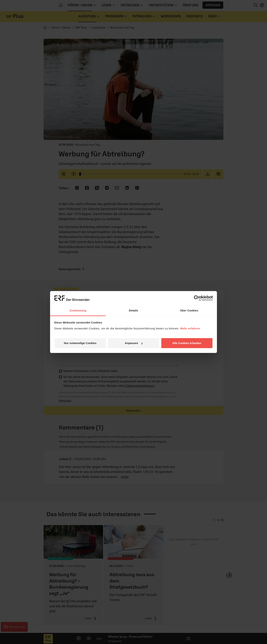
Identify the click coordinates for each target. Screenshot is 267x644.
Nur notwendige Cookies (80, 343)
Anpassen (134, 343)
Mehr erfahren (190, 328)
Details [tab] (133, 310)
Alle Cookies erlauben (187, 343)
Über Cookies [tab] (189, 310)
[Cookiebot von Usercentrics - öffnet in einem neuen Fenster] (197, 298)
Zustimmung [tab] (78, 310)
